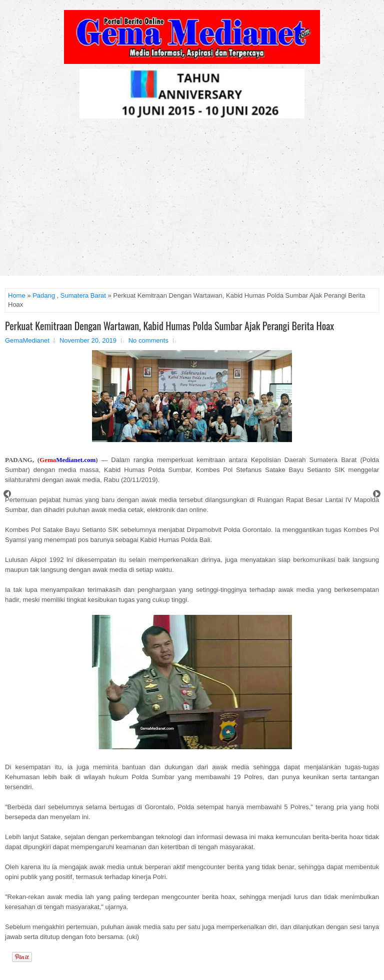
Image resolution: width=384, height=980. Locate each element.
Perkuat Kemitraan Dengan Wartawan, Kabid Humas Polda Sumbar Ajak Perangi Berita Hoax (169, 326)
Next (377, 494)
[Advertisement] (192, 201)
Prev (7, 494)
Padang (44, 295)
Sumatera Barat (83, 295)
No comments (148, 340)
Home (17, 295)
